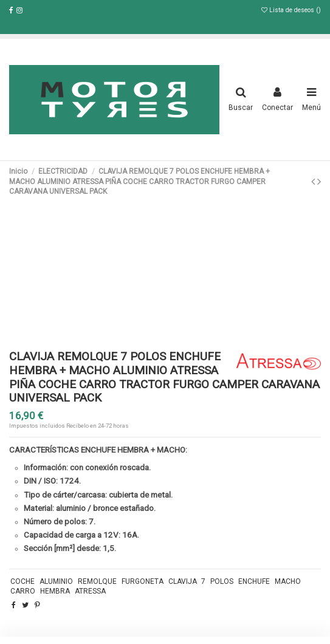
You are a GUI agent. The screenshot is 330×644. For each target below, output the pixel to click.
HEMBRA (55, 591)
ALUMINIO (56, 581)
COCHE (22, 581)
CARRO (23, 591)
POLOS (222, 581)
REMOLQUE (97, 581)
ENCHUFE (254, 581)
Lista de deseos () (291, 10)
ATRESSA (90, 591)
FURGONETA (143, 581)
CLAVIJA (183, 581)
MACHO (288, 581)
